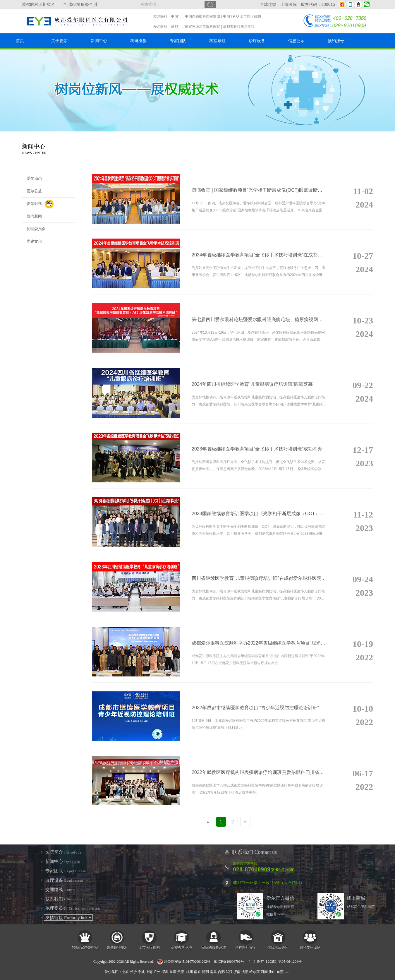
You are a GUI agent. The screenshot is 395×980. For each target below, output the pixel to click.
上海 (149, 972)
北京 (126, 972)
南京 (197, 972)
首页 (20, 41)
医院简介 (63, 852)
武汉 (229, 972)
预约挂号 (336, 41)
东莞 (280, 972)
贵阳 (181, 972)
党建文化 (34, 241)
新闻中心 (99, 41)
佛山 (272, 972)
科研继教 (138, 41)
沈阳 (245, 972)
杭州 (190, 972)
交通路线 (60, 890)
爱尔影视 (40, 204)
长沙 (133, 972)
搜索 (210, 5)
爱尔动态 (34, 178)
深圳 (165, 972)
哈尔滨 (255, 972)
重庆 (173, 972)
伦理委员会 (36, 229)
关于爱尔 (59, 41)
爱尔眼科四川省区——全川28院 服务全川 (60, 4)
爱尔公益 (34, 191)
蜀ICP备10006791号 (229, 962)
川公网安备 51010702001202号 (184, 962)
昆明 (205, 972)
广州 (157, 972)
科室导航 (217, 41)
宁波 (141, 972)
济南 (237, 972)
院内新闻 (34, 216)
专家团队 (178, 41)
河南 (264, 972)
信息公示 (296, 41)
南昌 (213, 972)
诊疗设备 (257, 41)
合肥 (221, 972)
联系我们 (65, 899)
